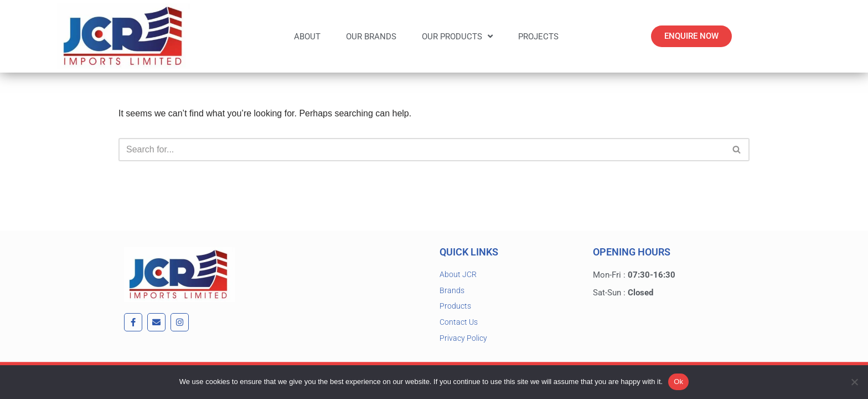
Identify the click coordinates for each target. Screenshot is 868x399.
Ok (678, 382)
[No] (854, 382)
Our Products (457, 36)
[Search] (422, 150)
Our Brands (371, 37)
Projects (538, 37)
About (307, 37)
